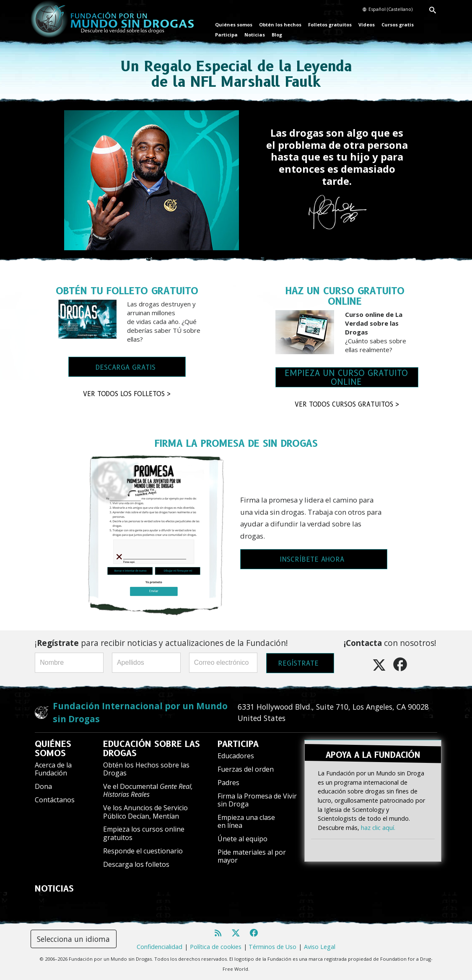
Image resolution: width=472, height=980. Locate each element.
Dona (43, 786)
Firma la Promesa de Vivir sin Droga (257, 800)
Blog (277, 35)
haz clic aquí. (378, 827)
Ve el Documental (148, 790)
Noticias (255, 35)
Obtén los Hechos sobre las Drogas (146, 769)
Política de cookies (216, 947)
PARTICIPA (238, 744)
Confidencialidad (159, 947)
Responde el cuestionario (143, 851)
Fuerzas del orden (246, 769)
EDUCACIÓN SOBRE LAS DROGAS (152, 749)
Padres (228, 783)
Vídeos (367, 25)
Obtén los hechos (280, 25)
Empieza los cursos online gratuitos (144, 833)
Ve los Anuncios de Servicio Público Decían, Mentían (145, 812)
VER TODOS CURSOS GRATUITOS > (347, 404)
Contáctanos (55, 800)
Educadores (236, 756)
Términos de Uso (272, 947)
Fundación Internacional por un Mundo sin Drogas (140, 712)
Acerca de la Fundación (53, 769)
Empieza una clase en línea (246, 821)
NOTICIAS (54, 889)
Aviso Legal (320, 947)
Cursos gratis (398, 25)
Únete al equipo (242, 839)
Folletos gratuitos (330, 25)
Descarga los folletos (136, 864)
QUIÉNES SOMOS (53, 749)
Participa (226, 35)
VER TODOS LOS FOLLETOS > (127, 394)
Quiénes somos (234, 25)
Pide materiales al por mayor (252, 856)
